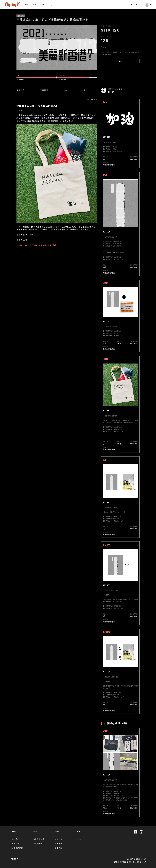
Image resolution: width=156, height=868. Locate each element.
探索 (43, 5)
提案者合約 (38, 844)
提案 (35, 5)
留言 (85, 90)
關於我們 (15, 839)
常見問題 (44, 90)
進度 (66, 90)
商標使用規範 (17, 848)
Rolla (79, 839)
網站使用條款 (39, 839)
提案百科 (59, 848)
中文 (133, 5)
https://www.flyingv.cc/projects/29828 (36, 245)
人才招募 (15, 844)
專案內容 (21, 90)
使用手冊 (59, 844)
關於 (26, 5)
